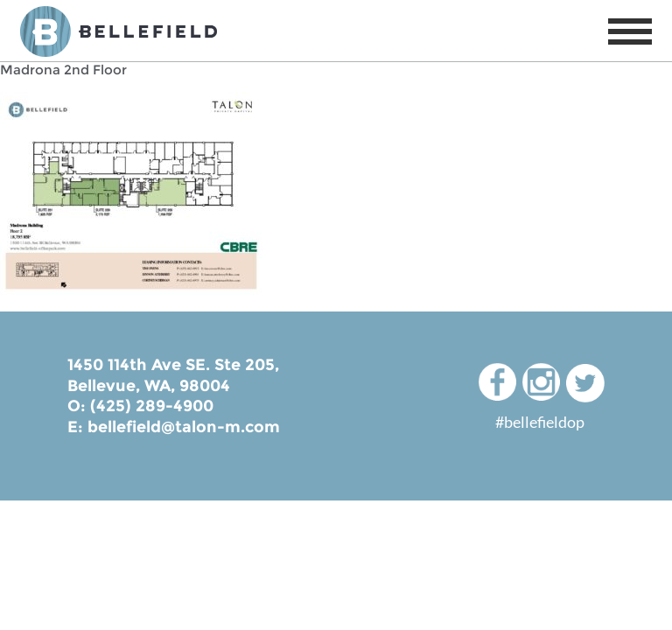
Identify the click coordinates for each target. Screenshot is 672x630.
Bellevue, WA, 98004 (149, 386)
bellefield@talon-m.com (184, 427)
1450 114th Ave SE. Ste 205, (173, 365)
